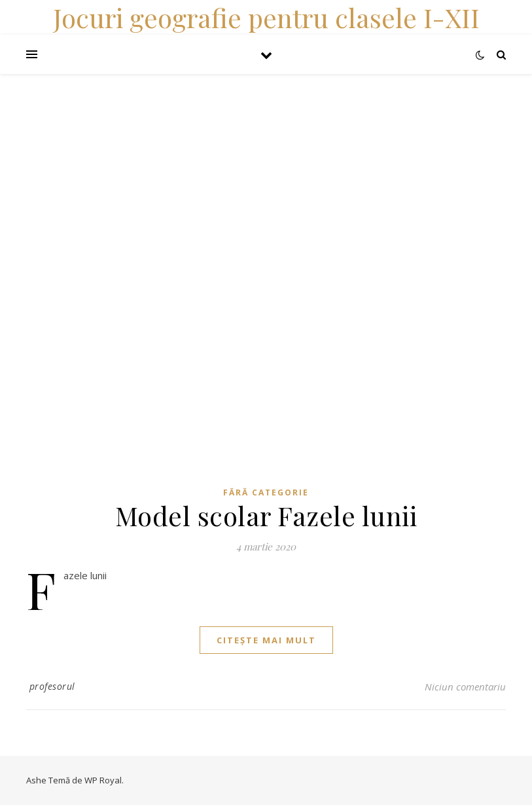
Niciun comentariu (465, 687)
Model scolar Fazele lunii (266, 515)
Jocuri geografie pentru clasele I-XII (266, 17)
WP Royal (103, 780)
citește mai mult (266, 640)
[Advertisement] (266, 166)
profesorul (52, 686)
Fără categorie (266, 492)
